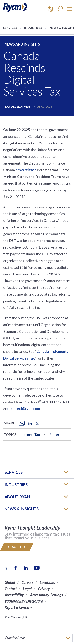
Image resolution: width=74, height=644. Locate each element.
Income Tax (30, 435)
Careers (27, 582)
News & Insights (22, 509)
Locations (47, 582)
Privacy (44, 589)
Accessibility (14, 595)
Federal (56, 435)
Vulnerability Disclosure (24, 601)
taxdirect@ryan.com (23, 409)
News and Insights (22, 44)
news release (26, 170)
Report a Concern (18, 607)
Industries (33, 28)
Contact (11, 589)
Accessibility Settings (46, 595)
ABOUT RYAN (17, 497)
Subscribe (17, 547)
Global (10, 582)
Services (10, 28)
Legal (27, 589)
